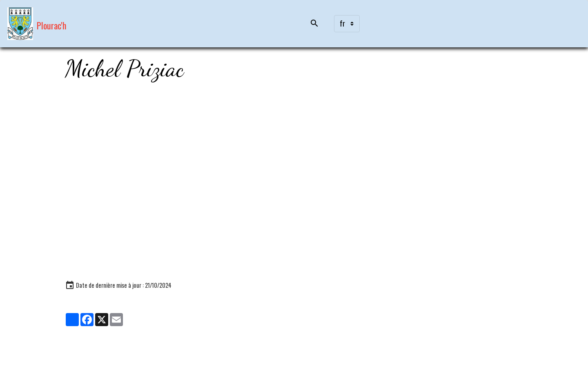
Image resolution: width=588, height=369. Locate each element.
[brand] (37, 24)
